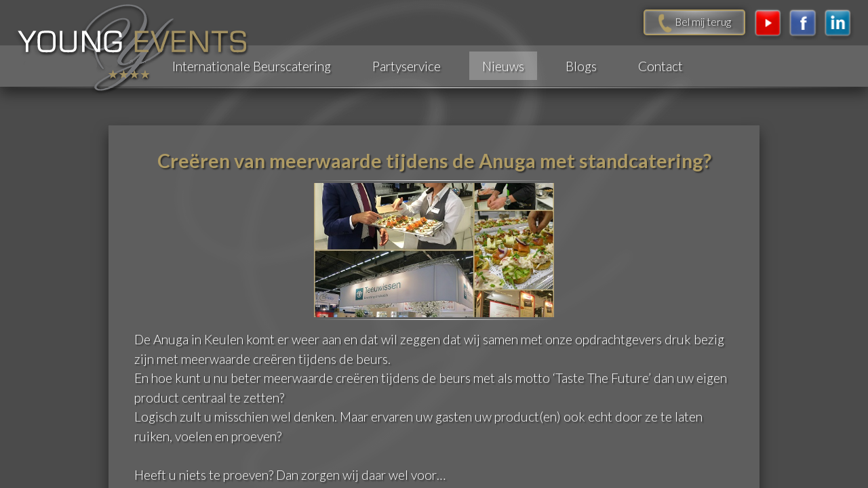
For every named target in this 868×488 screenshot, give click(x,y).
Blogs (581, 66)
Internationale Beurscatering (252, 66)
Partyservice (407, 66)
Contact (660, 66)
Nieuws (503, 66)
